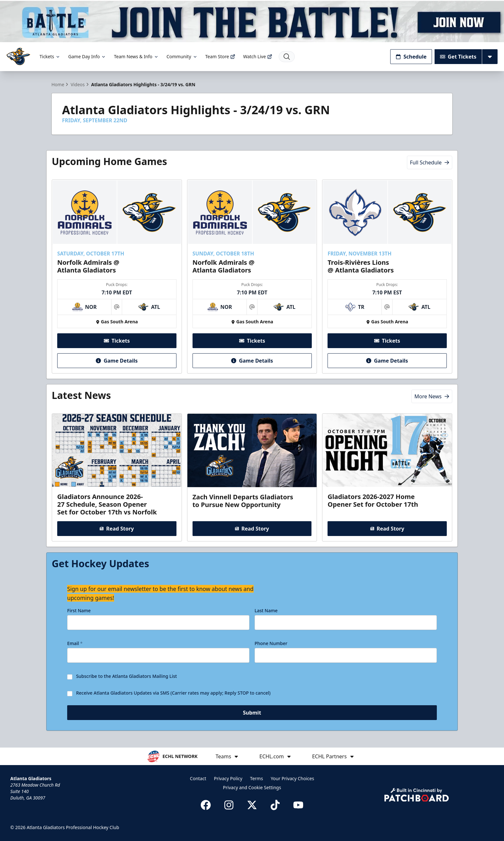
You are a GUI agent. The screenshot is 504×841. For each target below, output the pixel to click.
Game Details (117, 361)
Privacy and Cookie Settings (252, 787)
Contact (198, 778)
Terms (256, 778)
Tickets (50, 56)
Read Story (117, 529)
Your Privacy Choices (292, 778)
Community (182, 56)
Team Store (221, 56)
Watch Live (258, 56)
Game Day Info (87, 56)
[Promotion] (252, 21)
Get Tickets (458, 57)
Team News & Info (136, 56)
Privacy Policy (228, 778)
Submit (252, 714)
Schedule (411, 57)
